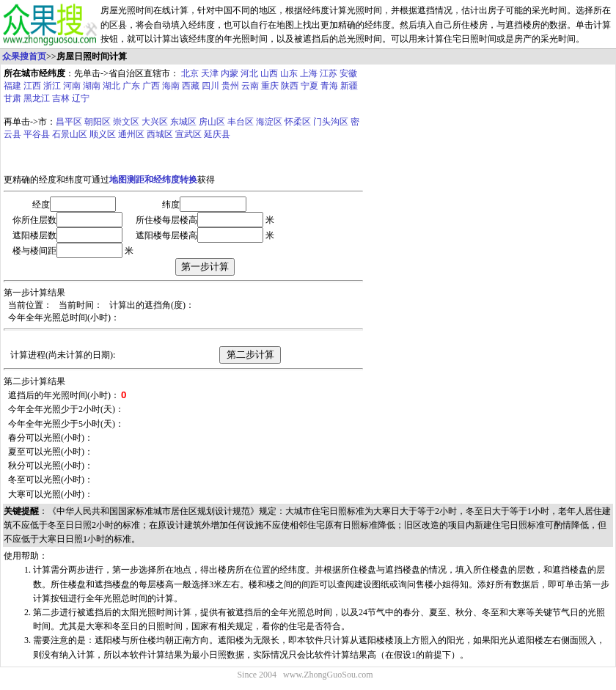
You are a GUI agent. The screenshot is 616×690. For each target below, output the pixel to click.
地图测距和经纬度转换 (153, 180)
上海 (309, 73)
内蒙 (230, 73)
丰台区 (241, 122)
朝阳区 (98, 122)
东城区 (183, 122)
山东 (289, 73)
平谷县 (37, 134)
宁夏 (309, 86)
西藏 (191, 86)
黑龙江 (37, 98)
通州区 (131, 134)
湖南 (92, 86)
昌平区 (69, 122)
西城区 (160, 134)
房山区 (212, 122)
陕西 (290, 86)
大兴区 (155, 122)
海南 (171, 86)
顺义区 (103, 134)
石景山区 (70, 134)
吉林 (61, 98)
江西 (32, 86)
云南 (250, 86)
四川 (210, 86)
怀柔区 (298, 122)
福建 (12, 86)
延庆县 (217, 134)
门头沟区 (331, 122)
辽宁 (81, 98)
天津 (210, 73)
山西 (269, 73)
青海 (329, 86)
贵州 (230, 86)
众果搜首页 (24, 56)
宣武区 (188, 134)
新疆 (349, 86)
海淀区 (269, 122)
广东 (131, 86)
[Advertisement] (469, 193)
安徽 (348, 73)
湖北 (111, 86)
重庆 (270, 86)
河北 (249, 73)
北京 (190, 73)
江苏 (329, 73)
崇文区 (126, 122)
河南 (72, 86)
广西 (151, 86)
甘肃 (12, 98)
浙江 (52, 86)
